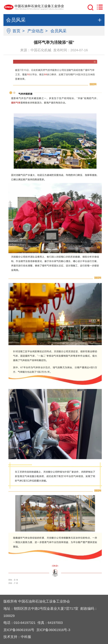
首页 (16, 31)
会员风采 (58, 31)
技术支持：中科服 (17, 637)
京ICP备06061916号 (19, 630)
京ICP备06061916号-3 (53, 630)
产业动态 (35, 31)
